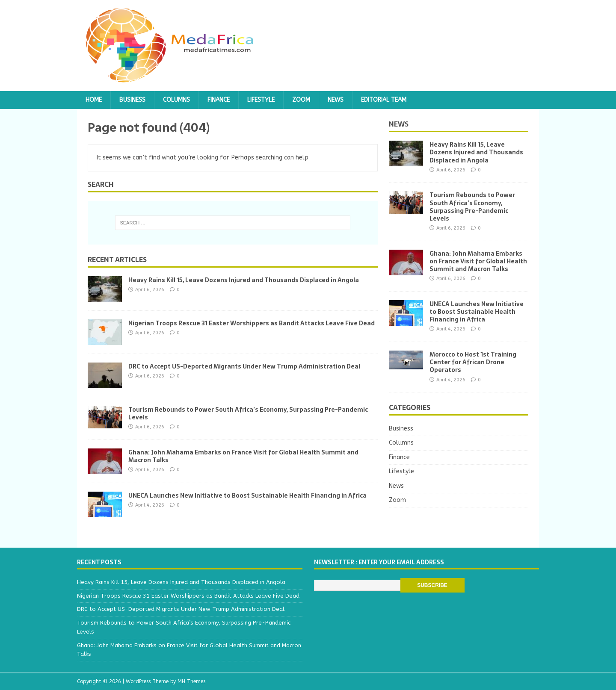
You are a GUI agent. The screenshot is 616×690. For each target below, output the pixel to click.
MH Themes (191, 681)
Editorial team (384, 100)
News (336, 100)
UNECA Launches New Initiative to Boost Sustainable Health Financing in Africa (247, 495)
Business (132, 100)
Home (94, 100)
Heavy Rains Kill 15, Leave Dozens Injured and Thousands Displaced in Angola (244, 280)
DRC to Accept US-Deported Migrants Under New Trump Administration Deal (244, 366)
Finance (219, 100)
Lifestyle (261, 100)
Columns (176, 100)
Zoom (301, 100)
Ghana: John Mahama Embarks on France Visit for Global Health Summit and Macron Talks (243, 456)
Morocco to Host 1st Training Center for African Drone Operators (473, 362)
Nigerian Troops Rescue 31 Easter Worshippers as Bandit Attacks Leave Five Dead (252, 323)
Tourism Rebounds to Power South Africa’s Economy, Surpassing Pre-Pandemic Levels (248, 413)
